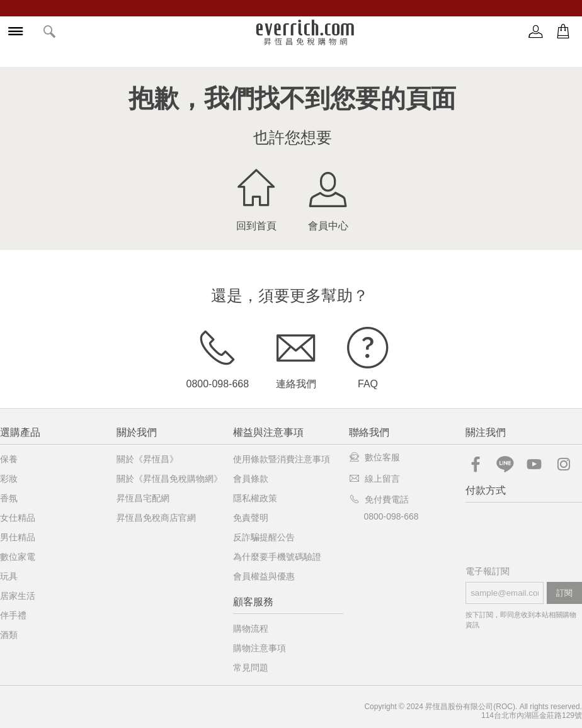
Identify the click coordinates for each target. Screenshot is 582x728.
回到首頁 (256, 198)
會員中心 (328, 198)
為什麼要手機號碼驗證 (277, 557)
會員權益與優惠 (264, 576)
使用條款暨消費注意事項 (282, 459)
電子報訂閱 (488, 572)
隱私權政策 (255, 498)
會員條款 (251, 479)
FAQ (368, 356)
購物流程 (251, 628)
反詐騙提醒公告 (264, 537)
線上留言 (374, 479)
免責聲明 (251, 518)
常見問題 (251, 668)
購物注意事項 (260, 648)
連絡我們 (296, 356)
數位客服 (374, 457)
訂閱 (564, 593)
